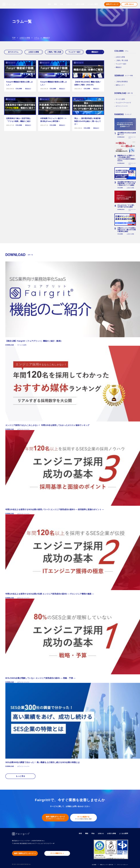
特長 (49, 4)
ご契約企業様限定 (122, 82)
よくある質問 (123, 833)
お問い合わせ (129, 4)
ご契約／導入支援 (54, 52)
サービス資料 (120, 99)
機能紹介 (95, 52)
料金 (62, 4)
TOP (14, 38)
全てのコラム (13, 52)
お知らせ (69, 4)
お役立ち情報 (25, 38)
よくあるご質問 (93, 4)
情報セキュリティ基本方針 (99, 864)
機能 (85, 833)
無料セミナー (120, 85)
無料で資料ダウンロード (54, 817)
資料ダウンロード (112, 4)
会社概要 (83, 864)
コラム (37, 38)
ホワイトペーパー (122, 106)
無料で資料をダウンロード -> (27, 853)
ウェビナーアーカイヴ (123, 103)
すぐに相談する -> (59, 853)
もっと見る (20, 776)
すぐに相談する (85, 817)
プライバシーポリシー (120, 864)
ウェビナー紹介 (75, 52)
